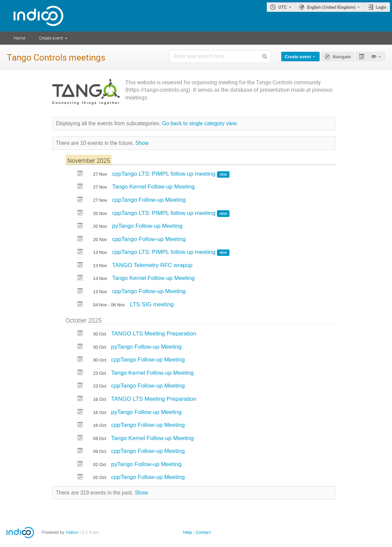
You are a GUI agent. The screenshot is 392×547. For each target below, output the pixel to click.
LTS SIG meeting (152, 304)
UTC (283, 7)
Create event (51, 38)
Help (188, 532)
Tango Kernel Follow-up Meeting (153, 187)
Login (381, 7)
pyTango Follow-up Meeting (147, 226)
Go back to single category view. (200, 123)
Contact (203, 532)
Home (19, 38)
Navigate (342, 57)
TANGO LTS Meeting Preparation (154, 334)
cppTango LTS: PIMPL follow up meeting (165, 174)
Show (142, 143)
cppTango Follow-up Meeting (149, 200)
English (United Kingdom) (331, 7)
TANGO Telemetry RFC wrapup (152, 265)
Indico (72, 532)
